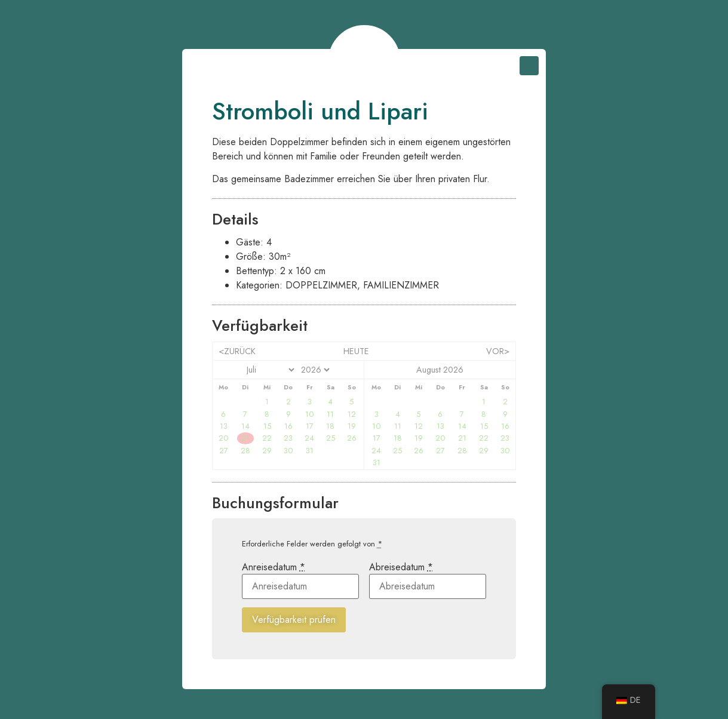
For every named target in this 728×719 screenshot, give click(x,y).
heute (356, 351)
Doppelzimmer (321, 285)
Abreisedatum (401, 567)
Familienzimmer (401, 285)
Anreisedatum (274, 567)
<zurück (237, 351)
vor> (498, 351)
